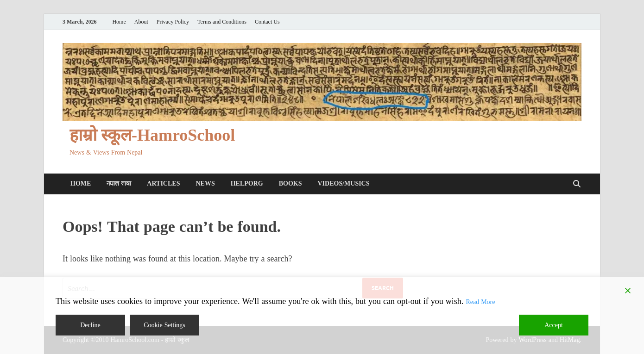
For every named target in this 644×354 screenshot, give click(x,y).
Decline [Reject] (90, 325)
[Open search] (577, 184)
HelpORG (247, 183)
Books (290, 183)
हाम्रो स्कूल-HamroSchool (152, 135)
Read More (480, 302)
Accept (554, 325)
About (141, 22)
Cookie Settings (164, 325)
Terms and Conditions (222, 22)
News (205, 183)
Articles (163, 183)
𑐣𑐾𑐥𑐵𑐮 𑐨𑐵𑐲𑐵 (119, 183)
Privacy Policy (173, 22)
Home (119, 22)
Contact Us (267, 22)
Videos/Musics (343, 183)
